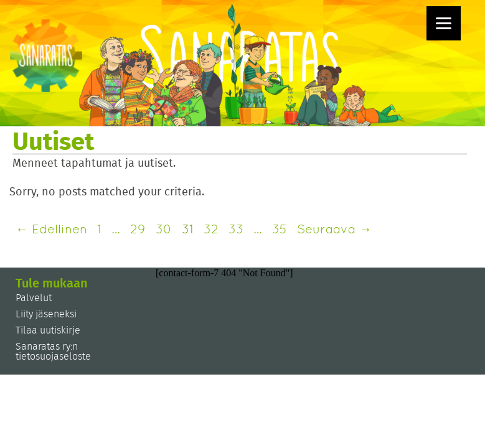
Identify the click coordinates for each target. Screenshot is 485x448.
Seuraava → (334, 229)
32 (211, 229)
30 (164, 229)
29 (138, 229)
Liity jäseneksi (46, 314)
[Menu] (444, 23)
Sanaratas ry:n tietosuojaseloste (53, 352)
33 (236, 229)
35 (280, 229)
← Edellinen (51, 229)
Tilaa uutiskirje (48, 330)
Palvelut (34, 298)
